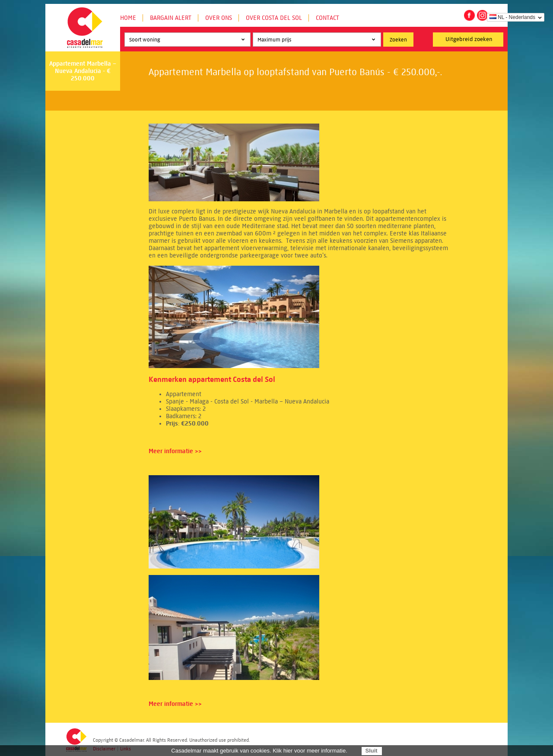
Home (128, 18)
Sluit (371, 751)
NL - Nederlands (512, 17)
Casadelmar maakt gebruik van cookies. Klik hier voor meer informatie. (259, 751)
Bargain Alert (171, 18)
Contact (327, 18)
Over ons (219, 18)
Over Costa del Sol (274, 18)
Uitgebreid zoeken (469, 39)
